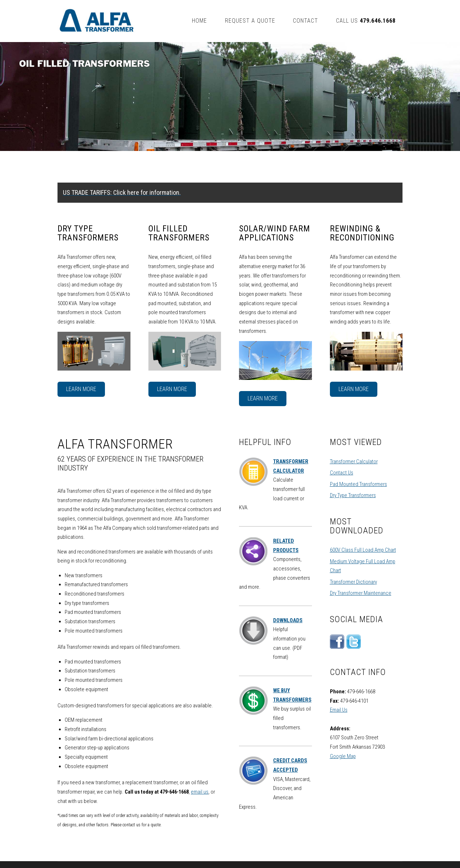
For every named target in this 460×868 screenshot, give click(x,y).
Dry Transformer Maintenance (361, 593)
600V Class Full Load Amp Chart (363, 550)
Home (199, 21)
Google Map (343, 756)
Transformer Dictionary (353, 582)
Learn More (81, 389)
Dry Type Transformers (353, 495)
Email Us (339, 710)
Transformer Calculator (354, 461)
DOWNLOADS (288, 620)
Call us (366, 21)
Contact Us (342, 473)
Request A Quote (250, 21)
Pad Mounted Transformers (358, 484)
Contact (305, 21)
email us (200, 792)
